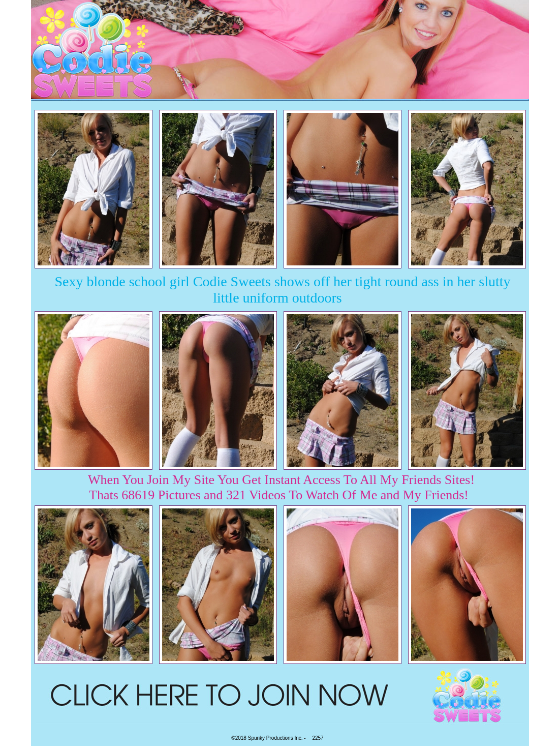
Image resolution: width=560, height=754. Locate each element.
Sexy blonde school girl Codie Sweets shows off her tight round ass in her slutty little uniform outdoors (283, 290)
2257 (318, 738)
